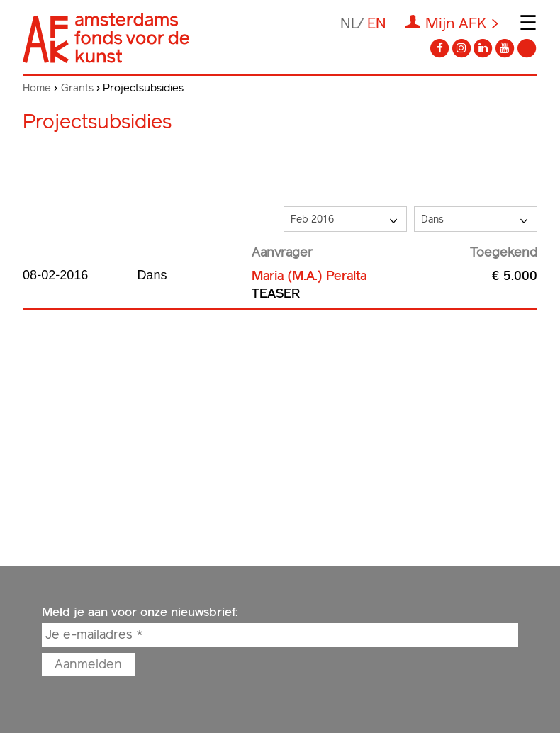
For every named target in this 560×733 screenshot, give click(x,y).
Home (37, 88)
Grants (77, 88)
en (377, 23)
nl (350, 23)
